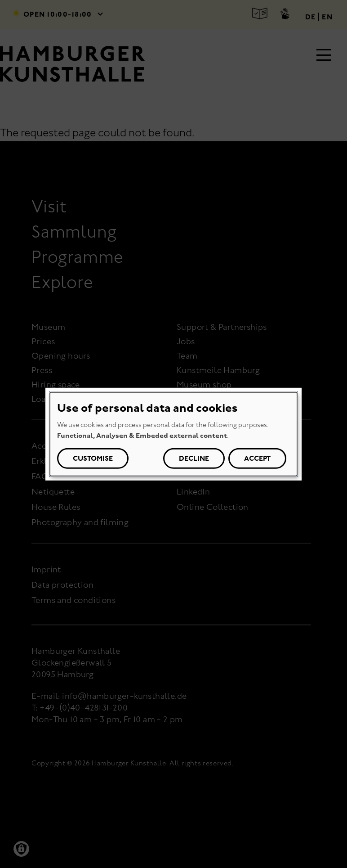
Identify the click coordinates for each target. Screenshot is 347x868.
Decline (194, 458)
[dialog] (173, 434)
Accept (257, 458)
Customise (93, 458)
